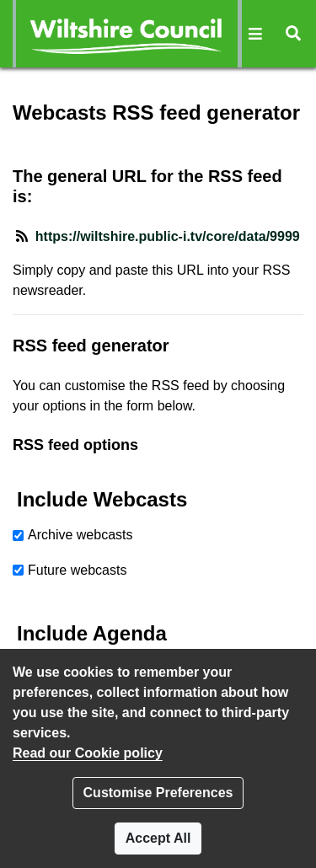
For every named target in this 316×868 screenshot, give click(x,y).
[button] (256, 34)
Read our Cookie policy (88, 753)
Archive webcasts (80, 535)
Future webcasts (77, 570)
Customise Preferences (158, 793)
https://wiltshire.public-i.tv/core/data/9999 (168, 236)
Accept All (158, 838)
